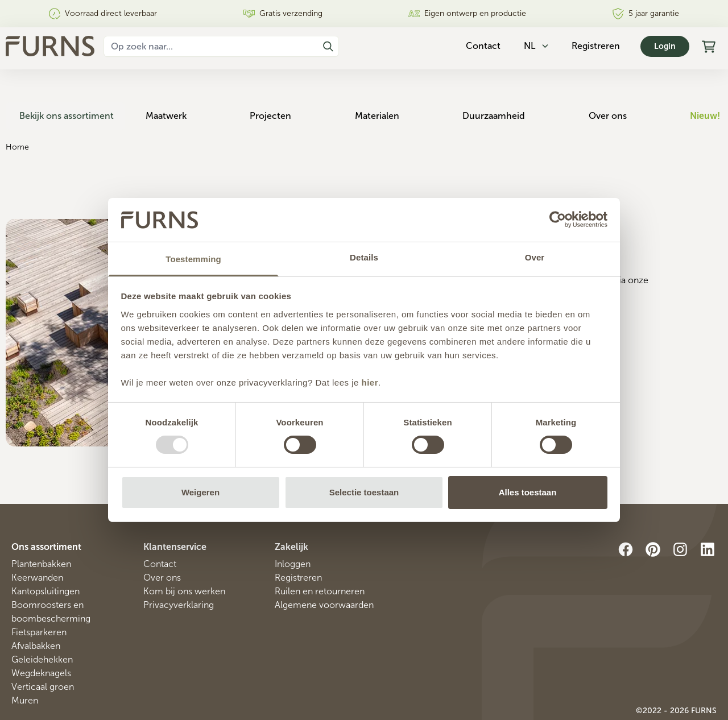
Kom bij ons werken (184, 558)
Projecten (283, 83)
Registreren (596, 46)
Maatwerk (181, 83)
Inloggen (293, 531)
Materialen (386, 83)
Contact (160, 531)
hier (370, 382)
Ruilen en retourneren (320, 558)
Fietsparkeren (39, 599)
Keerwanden (37, 545)
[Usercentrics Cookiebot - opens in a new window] (558, 220)
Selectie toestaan (364, 492)
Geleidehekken (42, 626)
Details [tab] (364, 257)
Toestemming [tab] (193, 259)
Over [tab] (535, 257)
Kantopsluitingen (45, 558)
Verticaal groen (43, 654)
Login (665, 46)
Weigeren (200, 492)
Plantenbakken (41, 531)
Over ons (611, 83)
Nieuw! (705, 83)
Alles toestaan (528, 492)
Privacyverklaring (179, 572)
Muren (25, 667)
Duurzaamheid (500, 83)
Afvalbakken (36, 613)
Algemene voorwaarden (324, 572)
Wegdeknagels (41, 640)
